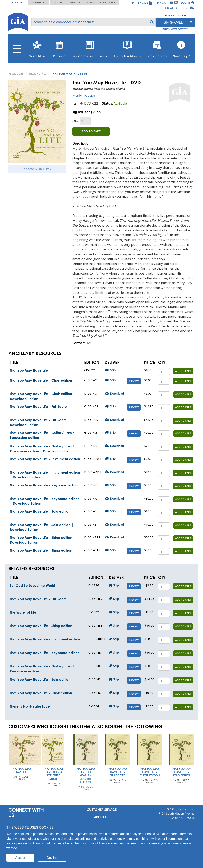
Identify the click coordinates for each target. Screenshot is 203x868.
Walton (58, 3)
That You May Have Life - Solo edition (40, 511)
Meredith (74, 3)
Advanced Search (175, 29)
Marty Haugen (84, 95)
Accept (20, 858)
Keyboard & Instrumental (90, 48)
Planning (59, 48)
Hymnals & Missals (127, 48)
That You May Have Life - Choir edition (41, 380)
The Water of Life (23, 612)
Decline (52, 858)
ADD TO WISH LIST (37, 169)
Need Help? (181, 48)
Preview (134, 381)
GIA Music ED (38, 3)
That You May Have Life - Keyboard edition (45, 485)
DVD (89, 343)
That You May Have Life (29, 370)
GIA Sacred (17, 3)
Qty (75, 121)
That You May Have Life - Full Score (38, 407)
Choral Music (37, 48)
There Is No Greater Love (30, 706)
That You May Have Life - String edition (41, 550)
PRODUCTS (16, 74)
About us (102, 817)
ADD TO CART (91, 131)
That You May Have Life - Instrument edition (45, 459)
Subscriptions (157, 48)
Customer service (102, 810)
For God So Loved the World (32, 585)
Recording (37, 74)
